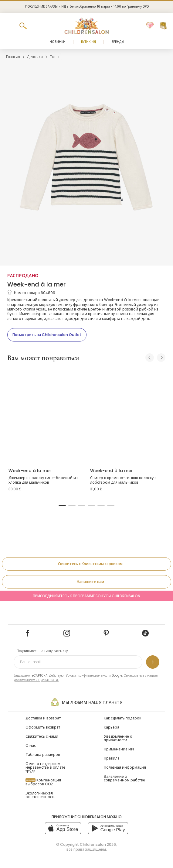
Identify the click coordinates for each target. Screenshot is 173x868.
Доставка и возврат (43, 718)
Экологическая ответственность (41, 795)
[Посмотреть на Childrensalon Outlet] (47, 335)
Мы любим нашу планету (86, 702)
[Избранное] (150, 26)
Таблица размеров (43, 755)
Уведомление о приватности (118, 738)
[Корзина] (163, 26)
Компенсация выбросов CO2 (43, 782)
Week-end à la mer (36, 284)
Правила (112, 758)
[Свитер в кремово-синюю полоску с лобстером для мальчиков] (127, 415)
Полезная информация (125, 767)
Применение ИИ (119, 749)
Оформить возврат (43, 727)
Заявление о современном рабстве (124, 778)
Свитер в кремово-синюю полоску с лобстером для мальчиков (123, 480)
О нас (31, 745)
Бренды (118, 42)
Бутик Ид (88, 42)
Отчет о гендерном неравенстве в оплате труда (45, 767)
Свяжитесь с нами (42, 736)
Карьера (112, 727)
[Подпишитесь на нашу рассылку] (153, 662)
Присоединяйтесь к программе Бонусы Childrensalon (86, 596)
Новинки (58, 42)
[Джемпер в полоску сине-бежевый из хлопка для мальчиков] (46, 415)
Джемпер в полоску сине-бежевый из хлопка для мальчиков (43, 480)
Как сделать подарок (122, 718)
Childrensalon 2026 (98, 844)
